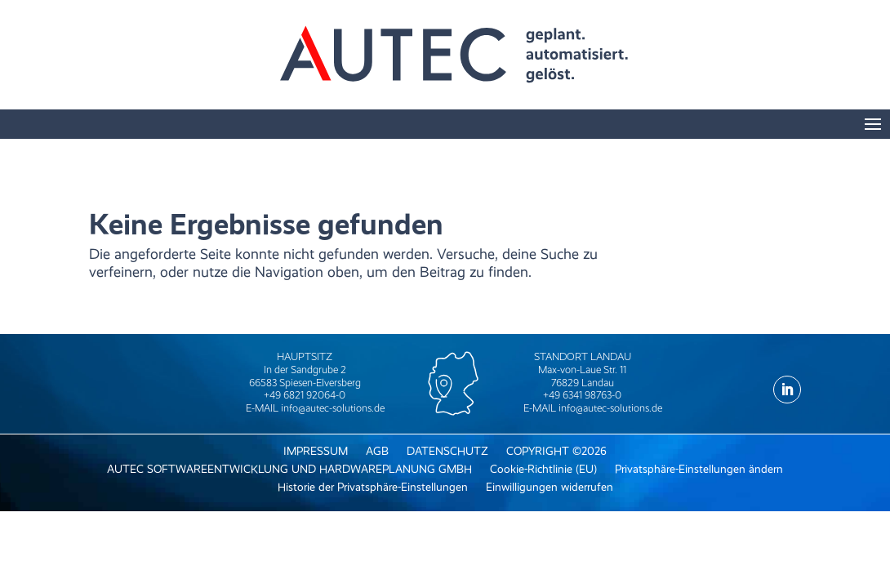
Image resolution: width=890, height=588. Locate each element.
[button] (873, 127)
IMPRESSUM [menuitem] (316, 451)
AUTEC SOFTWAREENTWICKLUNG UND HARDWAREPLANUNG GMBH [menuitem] (289, 469)
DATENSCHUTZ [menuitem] (447, 451)
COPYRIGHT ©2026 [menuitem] (556, 451)
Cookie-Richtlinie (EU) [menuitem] (543, 469)
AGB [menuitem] (377, 451)
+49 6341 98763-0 (582, 395)
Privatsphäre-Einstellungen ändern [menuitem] (699, 469)
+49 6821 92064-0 (305, 395)
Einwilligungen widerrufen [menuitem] (550, 487)
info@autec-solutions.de (333, 408)
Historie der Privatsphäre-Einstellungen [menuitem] (373, 487)
